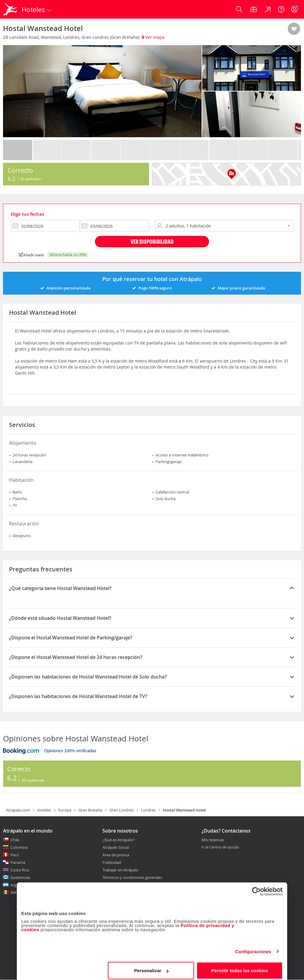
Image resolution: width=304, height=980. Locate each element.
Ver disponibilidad (152, 241)
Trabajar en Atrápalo (120, 870)
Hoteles (44, 810)
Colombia (19, 847)
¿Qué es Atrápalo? (119, 840)
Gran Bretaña (90, 810)
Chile (15, 840)
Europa (65, 810)
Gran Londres (122, 810)
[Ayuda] (281, 9)
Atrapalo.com (18, 810)
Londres (148, 810)
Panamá (18, 862)
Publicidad (112, 862)
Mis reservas (213, 840)
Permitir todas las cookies (240, 966)
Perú (15, 855)
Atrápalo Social (116, 847)
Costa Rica (20, 870)
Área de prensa (116, 855)
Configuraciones (253, 947)
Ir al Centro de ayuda (220, 847)
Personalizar (151, 966)
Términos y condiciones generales (132, 877)
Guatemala (20, 877)
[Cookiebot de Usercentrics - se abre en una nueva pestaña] (256, 887)
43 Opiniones (31, 179)
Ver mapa (153, 37)
